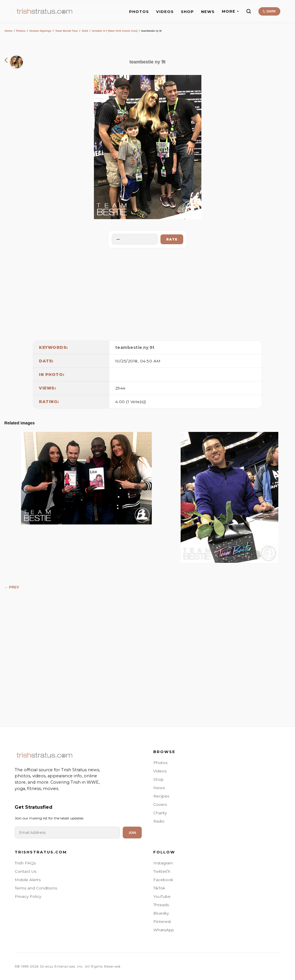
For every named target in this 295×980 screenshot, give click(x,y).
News (159, 788)
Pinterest (162, 921)
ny (146, 347)
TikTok (159, 888)
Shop (158, 779)
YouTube (162, 896)
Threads (161, 905)
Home (8, 31)
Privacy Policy (28, 896)
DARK (269, 11)
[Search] (249, 11)
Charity (160, 813)
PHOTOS (139, 12)
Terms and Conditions (36, 888)
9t (152, 347)
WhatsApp (164, 930)
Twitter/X (162, 871)
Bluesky (161, 913)
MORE (230, 11)
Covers (160, 804)
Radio (159, 821)
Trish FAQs (25, 863)
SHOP (187, 12)
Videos (160, 771)
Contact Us (25, 871)
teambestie (129, 347)
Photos (21, 31)
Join (132, 833)
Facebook (163, 880)
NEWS (208, 12)
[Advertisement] (147, 293)
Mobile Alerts (28, 880)
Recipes (161, 796)
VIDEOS (165, 12)
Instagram (163, 863)
